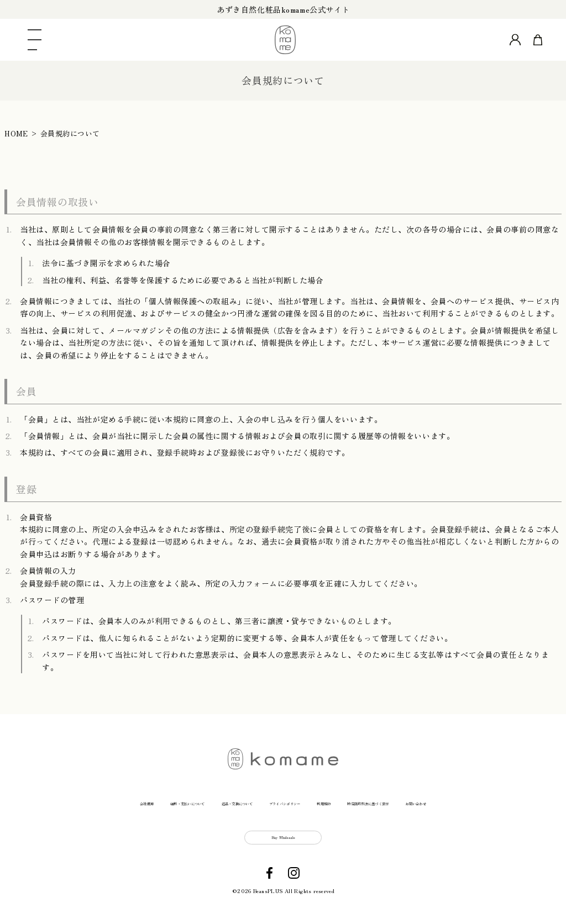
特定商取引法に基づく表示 (445, 801)
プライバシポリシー (287, 801)
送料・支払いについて (95, 801)
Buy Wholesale (284, 845)
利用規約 (360, 801)
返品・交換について (193, 801)
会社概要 (18, 801)
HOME (16, 133)
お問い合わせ (540, 801)
